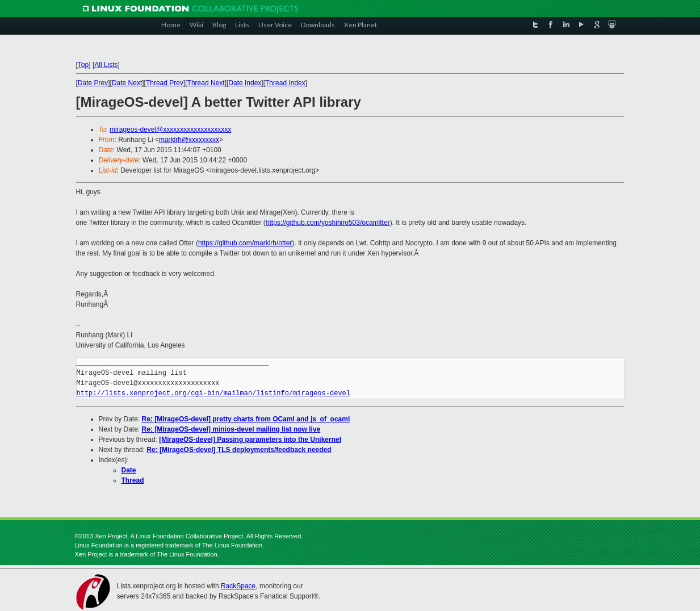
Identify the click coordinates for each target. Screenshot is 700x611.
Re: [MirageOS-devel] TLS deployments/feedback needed (239, 450)
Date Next (127, 83)
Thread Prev (165, 83)
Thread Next (206, 83)
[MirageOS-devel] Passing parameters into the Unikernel (250, 440)
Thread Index (285, 83)
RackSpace (238, 586)
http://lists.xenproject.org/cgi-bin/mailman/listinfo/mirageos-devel (213, 393)
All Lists (106, 65)
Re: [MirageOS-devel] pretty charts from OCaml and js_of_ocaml (246, 419)
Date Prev (93, 83)
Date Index (245, 83)
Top (83, 65)
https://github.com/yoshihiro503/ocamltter (328, 223)
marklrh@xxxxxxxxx (189, 140)
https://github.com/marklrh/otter (245, 243)
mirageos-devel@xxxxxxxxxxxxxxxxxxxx (170, 129)
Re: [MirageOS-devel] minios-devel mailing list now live (231, 429)
